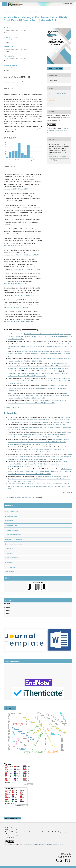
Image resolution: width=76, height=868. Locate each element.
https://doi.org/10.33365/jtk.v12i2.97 (15, 284)
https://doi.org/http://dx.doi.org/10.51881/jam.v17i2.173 (21, 255)
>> (21, 407)
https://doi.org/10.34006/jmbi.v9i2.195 (26, 295)
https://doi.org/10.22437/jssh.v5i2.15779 (20, 307)
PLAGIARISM (9, 549)
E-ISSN (7, 578)
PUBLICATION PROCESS (13, 535)
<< (5, 407)
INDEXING (9, 553)
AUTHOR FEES (10, 567)
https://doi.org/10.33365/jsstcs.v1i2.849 (16, 189)
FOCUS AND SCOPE (12, 512)
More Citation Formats (56, 160)
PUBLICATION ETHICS (12, 530)
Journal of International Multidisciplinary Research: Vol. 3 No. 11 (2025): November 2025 (41, 368)
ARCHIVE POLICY (11, 563)
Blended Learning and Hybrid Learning (45, 358)
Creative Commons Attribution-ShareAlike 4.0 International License (58, 130)
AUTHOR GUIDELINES (12, 558)
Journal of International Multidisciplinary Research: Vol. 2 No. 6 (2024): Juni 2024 (47, 422)
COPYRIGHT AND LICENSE (13, 544)
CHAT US (8, 600)
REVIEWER (9, 521)
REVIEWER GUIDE (11, 526)
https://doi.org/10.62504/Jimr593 (19, 77)
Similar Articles (10, 413)
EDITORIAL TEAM (11, 516)
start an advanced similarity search (23, 497)
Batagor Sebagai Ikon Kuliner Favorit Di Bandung (44, 400)
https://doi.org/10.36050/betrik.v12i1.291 (17, 246)
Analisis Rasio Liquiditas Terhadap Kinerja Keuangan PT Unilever (38, 449)
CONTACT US (9, 572)
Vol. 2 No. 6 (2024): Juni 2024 (27, 12)
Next (68, 493)
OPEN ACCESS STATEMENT (14, 539)
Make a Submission (12, 818)
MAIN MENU (9, 505)
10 (18, 407)
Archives (13, 12)
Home (6, 12)
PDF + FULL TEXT (56, 69)
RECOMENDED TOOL (12, 661)
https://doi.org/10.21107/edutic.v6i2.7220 (27, 269)
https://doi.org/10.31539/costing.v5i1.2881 (20, 322)
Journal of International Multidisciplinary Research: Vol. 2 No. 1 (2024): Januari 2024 (33, 437)
